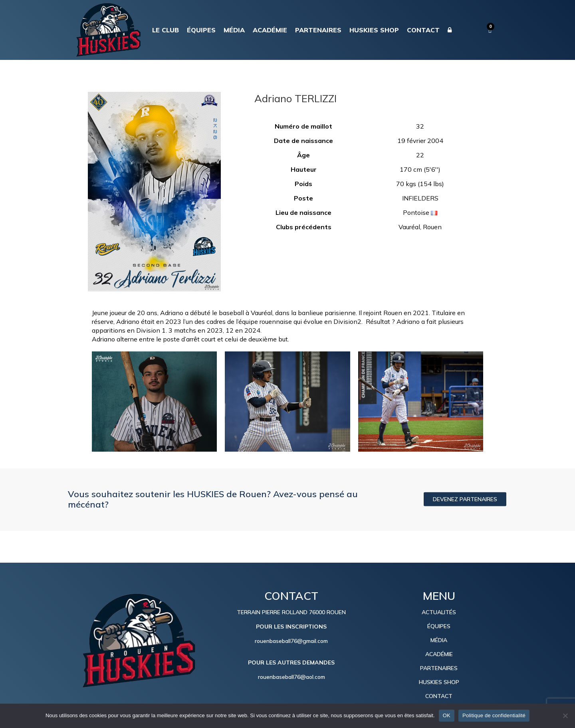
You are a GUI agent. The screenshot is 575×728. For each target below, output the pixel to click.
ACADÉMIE (439, 654)
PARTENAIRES (439, 668)
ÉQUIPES (439, 626)
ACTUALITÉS (439, 612)
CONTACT (439, 696)
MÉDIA (439, 640)
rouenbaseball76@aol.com (291, 677)
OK (447, 715)
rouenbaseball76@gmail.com (291, 641)
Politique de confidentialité (494, 715)
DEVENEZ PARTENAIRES (465, 499)
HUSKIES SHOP (439, 682)
